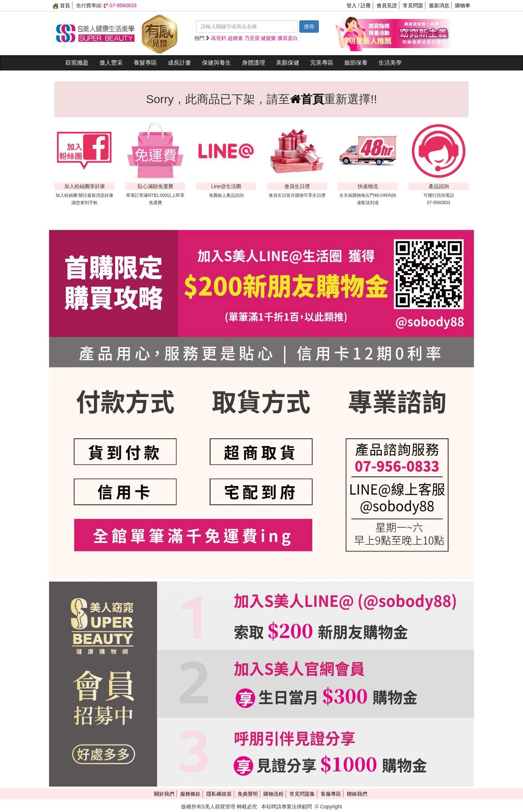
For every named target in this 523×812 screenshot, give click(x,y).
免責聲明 (248, 794)
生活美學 (390, 63)
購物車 (463, 5)
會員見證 (387, 5)
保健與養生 (216, 63)
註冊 (366, 5)
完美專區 (322, 63)
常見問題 (413, 5)
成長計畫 (179, 63)
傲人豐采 (111, 63)
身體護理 (254, 63)
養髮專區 (145, 63)
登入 (352, 5)
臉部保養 (356, 63)
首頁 (61, 5)
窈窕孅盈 (77, 63)
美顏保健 (288, 63)
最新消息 (439, 5)
